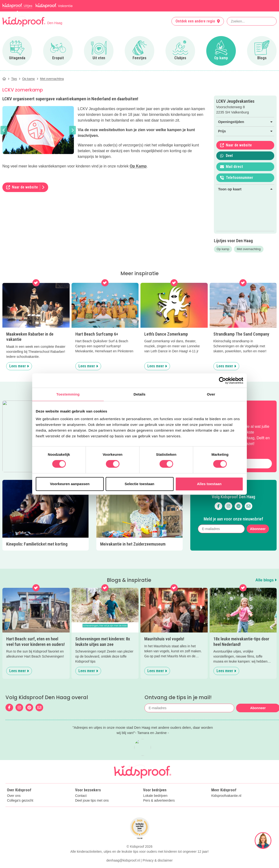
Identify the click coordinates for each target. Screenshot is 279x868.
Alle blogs (266, 580)
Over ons (14, 796)
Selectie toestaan (139, 484)
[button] (4, 130)
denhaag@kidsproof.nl (123, 860)
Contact (81, 796)
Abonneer (258, 529)
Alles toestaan (209, 484)
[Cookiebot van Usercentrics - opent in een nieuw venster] (222, 380)
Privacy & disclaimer (158, 860)
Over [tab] (211, 394)
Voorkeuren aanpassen (70, 484)
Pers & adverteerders (159, 801)
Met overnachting (249, 249)
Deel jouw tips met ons (92, 801)
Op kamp (223, 249)
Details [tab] (139, 394)
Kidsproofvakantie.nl (226, 796)
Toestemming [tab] (68, 394)
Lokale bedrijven (155, 796)
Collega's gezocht (20, 801)
